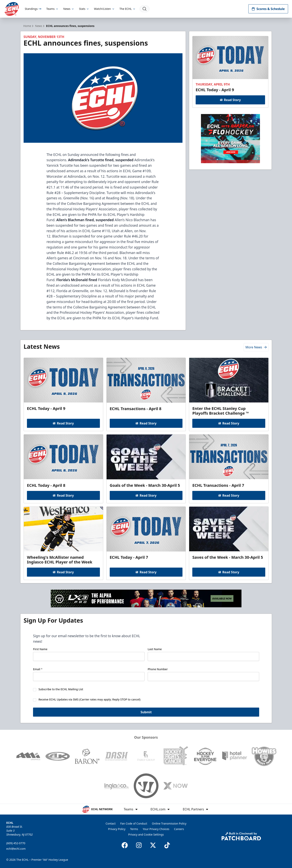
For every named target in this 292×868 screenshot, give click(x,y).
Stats (84, 9)
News (69, 9)
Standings (33, 9)
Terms (134, 829)
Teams (52, 9)
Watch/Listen (104, 9)
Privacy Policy (117, 829)
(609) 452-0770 (16, 843)
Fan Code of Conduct (134, 823)
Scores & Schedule (268, 9)
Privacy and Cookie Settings (146, 834)
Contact (111, 823)
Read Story (230, 100)
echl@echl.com (16, 849)
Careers (179, 829)
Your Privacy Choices (156, 829)
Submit (146, 712)
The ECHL (128, 9)
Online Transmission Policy (169, 823)
